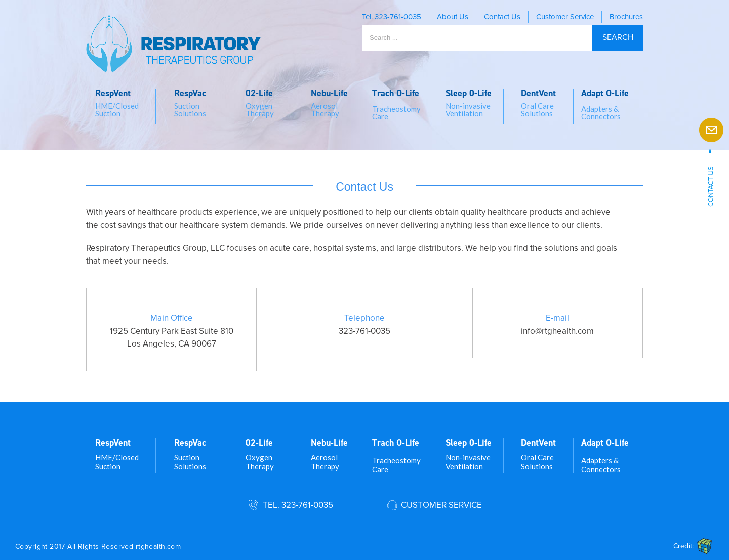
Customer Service (565, 17)
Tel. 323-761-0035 (298, 505)
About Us (453, 17)
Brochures (626, 17)
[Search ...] (477, 38)
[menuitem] (121, 106)
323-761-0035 (398, 17)
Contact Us (502, 17)
